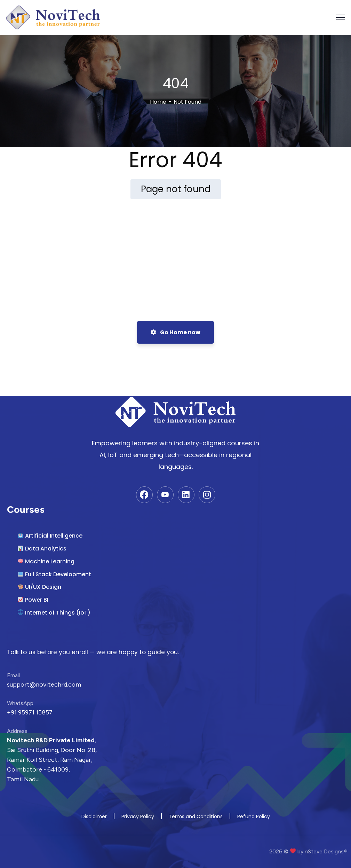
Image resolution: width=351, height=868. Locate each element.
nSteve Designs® (326, 851)
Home (158, 102)
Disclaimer (94, 816)
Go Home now (175, 332)
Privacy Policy (138, 816)
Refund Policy (254, 816)
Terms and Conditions (196, 816)
